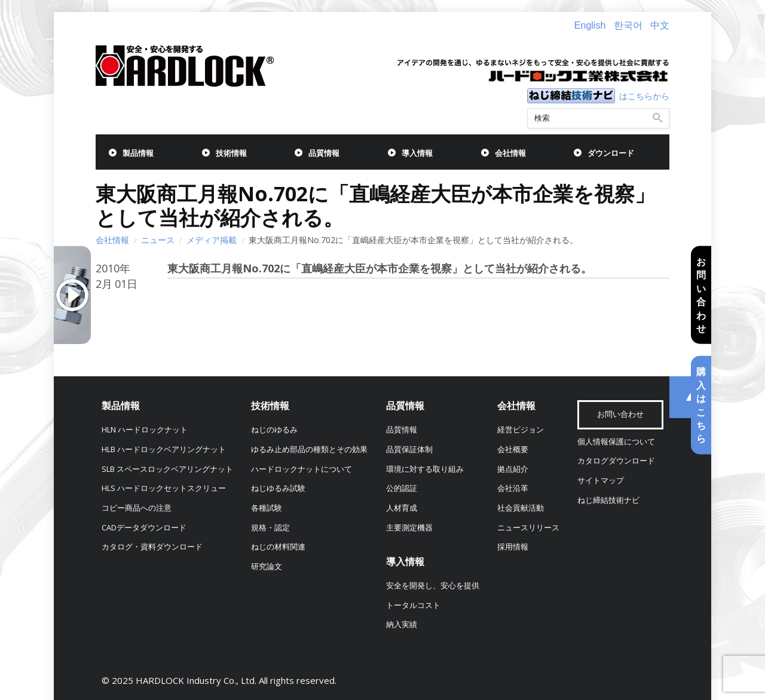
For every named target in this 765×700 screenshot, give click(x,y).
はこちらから (644, 96)
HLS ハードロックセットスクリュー (164, 488)
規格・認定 (270, 528)
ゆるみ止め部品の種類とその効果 (309, 449)
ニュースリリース (528, 528)
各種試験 (267, 508)
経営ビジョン (521, 430)
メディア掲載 (212, 240)
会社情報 (510, 153)
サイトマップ (601, 481)
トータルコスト (413, 605)
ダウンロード (611, 153)
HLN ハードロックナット (145, 430)
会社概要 (513, 449)
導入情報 (417, 153)
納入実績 (402, 624)
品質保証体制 (409, 449)
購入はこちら (701, 405)
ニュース (158, 240)
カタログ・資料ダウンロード (152, 547)
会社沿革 (513, 488)
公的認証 (402, 488)
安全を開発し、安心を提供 (433, 586)
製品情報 (138, 153)
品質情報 (324, 153)
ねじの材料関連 (278, 547)
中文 (660, 25)
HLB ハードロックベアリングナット (164, 449)
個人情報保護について (616, 442)
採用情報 (513, 547)
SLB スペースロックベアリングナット (167, 469)
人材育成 (402, 508)
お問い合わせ (701, 295)
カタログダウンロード (616, 461)
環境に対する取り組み (425, 469)
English (590, 25)
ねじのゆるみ (274, 430)
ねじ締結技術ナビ (608, 500)
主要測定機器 (409, 528)
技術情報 (231, 153)
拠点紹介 (513, 469)
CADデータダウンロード (144, 528)
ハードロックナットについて (302, 469)
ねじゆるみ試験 (278, 488)
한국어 (628, 25)
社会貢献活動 (521, 508)
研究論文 (267, 567)
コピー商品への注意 (137, 508)
